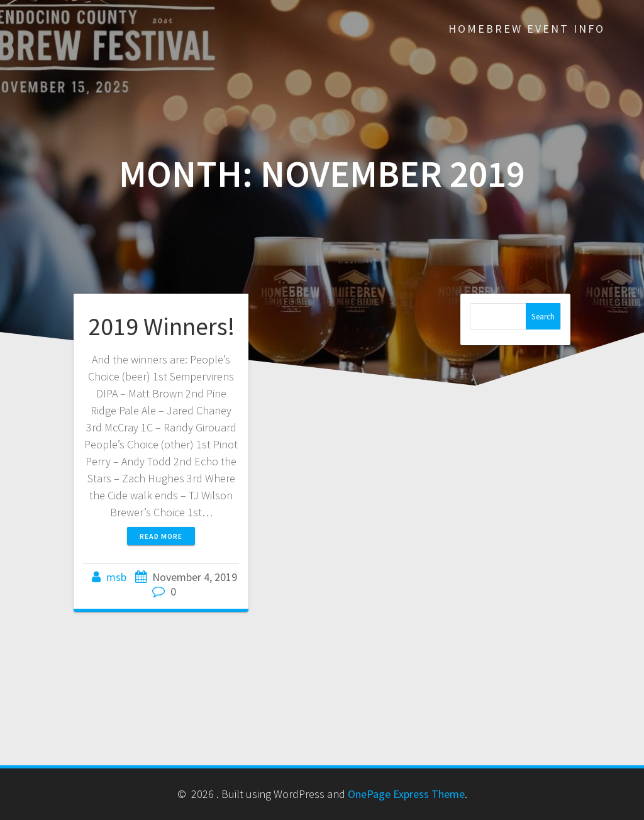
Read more (161, 536)
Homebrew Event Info (527, 29)
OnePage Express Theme (406, 794)
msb (116, 577)
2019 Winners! (161, 326)
